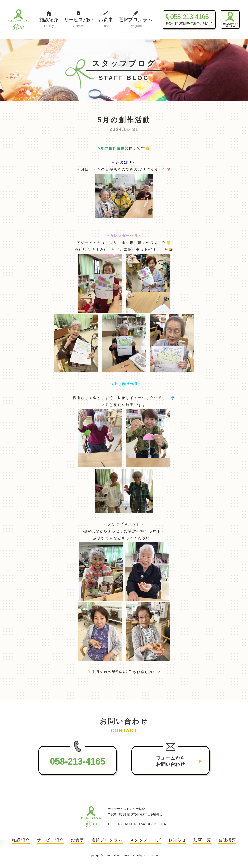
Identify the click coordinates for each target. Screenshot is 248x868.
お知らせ (177, 840)
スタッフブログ (146, 840)
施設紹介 (49, 23)
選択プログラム (136, 23)
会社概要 (227, 840)
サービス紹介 (78, 23)
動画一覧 (202, 840)
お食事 (106, 23)
